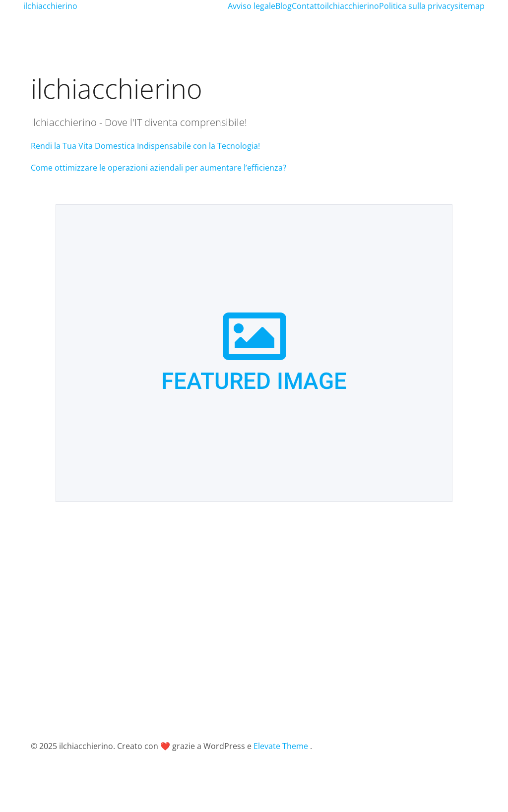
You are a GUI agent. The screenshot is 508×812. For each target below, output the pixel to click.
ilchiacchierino (352, 6)
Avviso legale (252, 6)
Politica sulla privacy (417, 6)
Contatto (308, 6)
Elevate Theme (281, 746)
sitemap (470, 6)
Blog (284, 6)
